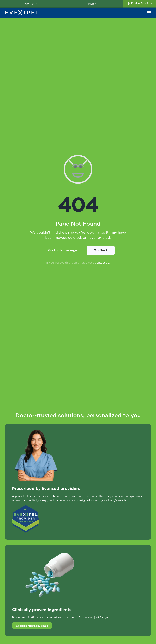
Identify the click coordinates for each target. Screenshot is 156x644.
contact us (102, 263)
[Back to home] (22, 13)
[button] (149, 13)
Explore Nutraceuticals (32, 626)
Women (31, 4)
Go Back (101, 250)
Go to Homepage (63, 250)
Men (92, 4)
